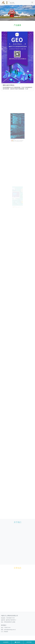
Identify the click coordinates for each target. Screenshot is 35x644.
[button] (15, 19)
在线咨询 (17, 642)
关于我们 (29, 642)
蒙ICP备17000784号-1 (11, 620)
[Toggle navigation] (32, 3)
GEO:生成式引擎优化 (10, 81)
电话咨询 (6, 642)
